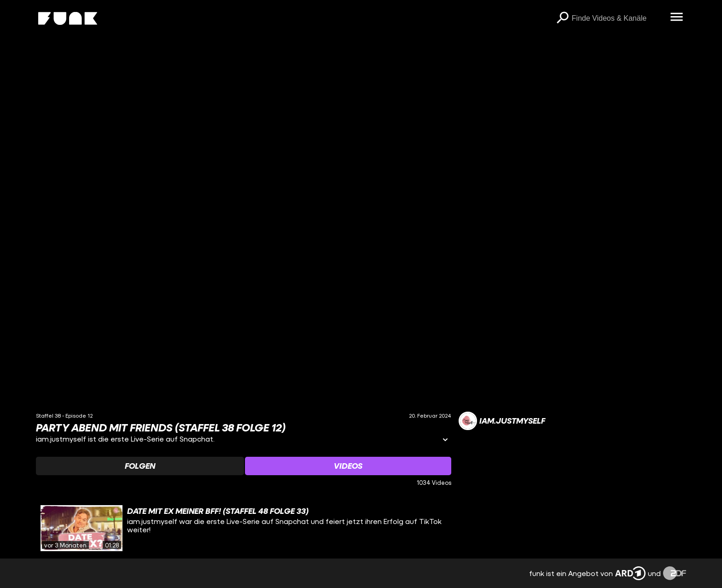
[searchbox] (618, 18)
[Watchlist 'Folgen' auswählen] (140, 466)
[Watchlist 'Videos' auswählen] (348, 466)
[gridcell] (243, 528)
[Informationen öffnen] (445, 440)
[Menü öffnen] (677, 17)
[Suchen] (563, 18)
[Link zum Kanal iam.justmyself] (502, 421)
